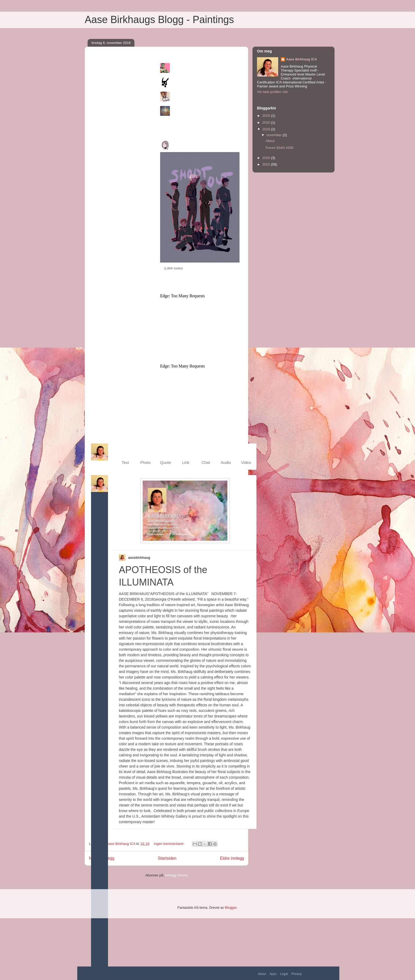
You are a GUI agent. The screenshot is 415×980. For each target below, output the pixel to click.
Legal (284, 974)
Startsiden (167, 858)
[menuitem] (125, 457)
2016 (267, 158)
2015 (267, 164)
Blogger (231, 908)
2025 (267, 116)
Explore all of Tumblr (175, 122)
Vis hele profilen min (272, 92)
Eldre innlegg (232, 858)
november (275, 135)
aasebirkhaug (139, 558)
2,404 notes (173, 268)
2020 (267, 123)
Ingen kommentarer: (170, 844)
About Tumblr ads (173, 435)
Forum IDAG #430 (279, 148)
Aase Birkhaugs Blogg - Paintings (159, 20)
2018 (267, 129)
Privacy (297, 974)
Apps (273, 974)
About (262, 974)
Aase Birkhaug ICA (302, 59)
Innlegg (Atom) (176, 875)
